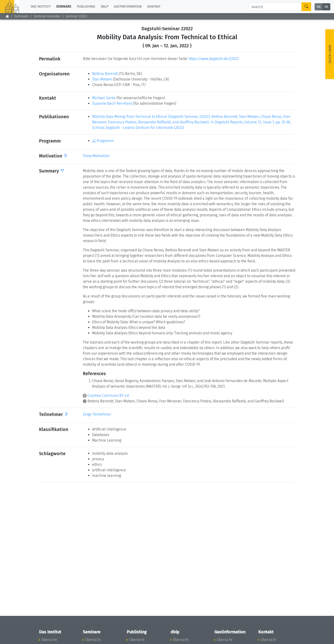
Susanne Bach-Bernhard (112, 103)
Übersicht (49, 640)
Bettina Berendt (105, 74)
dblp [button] (104, 7)
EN (319, 7)
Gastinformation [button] (128, 7)
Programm (103, 141)
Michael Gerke (104, 98)
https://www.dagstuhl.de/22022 (214, 59)
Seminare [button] (64, 7)
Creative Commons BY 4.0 (106, 396)
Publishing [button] (86, 7)
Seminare (21, 16)
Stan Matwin (102, 79)
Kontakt (154, 7)
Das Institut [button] (41, 7)
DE (326, 7)
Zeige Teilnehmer (97, 414)
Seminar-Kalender (47, 16)
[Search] (275, 7)
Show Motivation (96, 156)
